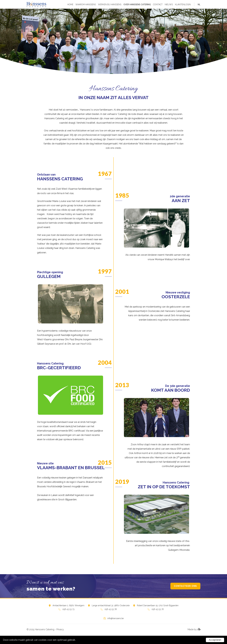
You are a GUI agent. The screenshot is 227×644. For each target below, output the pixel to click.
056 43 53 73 (68, 609)
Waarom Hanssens (86, 4)
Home (70, 4)
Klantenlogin (183, 4)
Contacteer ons (185, 586)
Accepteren (215, 640)
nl (199, 4)
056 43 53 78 (111, 609)
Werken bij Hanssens (110, 4)
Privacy (60, 629)
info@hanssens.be (116, 618)
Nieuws (169, 4)
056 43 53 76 (158, 609)
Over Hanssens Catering (137, 4)
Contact (158, 4)
